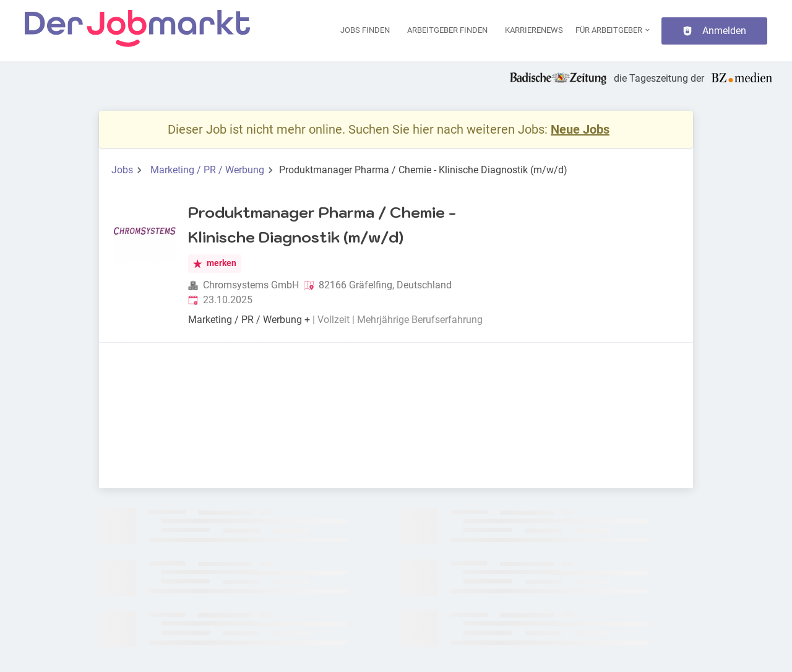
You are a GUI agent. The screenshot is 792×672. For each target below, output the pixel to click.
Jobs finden (365, 30)
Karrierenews (534, 30)
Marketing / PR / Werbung (207, 170)
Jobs (122, 170)
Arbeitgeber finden (447, 30)
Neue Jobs (580, 129)
